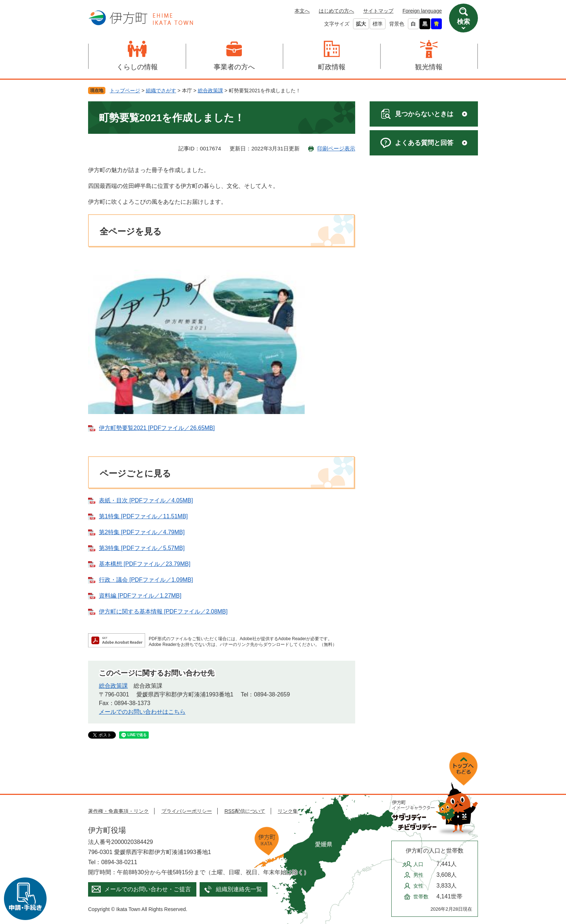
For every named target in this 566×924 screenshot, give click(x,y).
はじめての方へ (336, 11)
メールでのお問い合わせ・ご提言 (148, 889)
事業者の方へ (234, 67)
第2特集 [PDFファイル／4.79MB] (142, 532)
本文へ (302, 11)
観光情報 (429, 67)
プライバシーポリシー (187, 811)
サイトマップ (378, 11)
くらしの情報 (137, 67)
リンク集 (288, 811)
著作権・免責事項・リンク (118, 811)
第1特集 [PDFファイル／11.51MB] (143, 516)
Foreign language (422, 11)
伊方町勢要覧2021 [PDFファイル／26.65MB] (157, 428)
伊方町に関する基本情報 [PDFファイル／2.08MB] (163, 611)
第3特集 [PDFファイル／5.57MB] (142, 548)
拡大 (361, 24)
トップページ (125, 91)
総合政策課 (210, 91)
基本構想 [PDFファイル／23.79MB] (145, 564)
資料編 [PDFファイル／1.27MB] (140, 596)
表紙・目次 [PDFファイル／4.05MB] (146, 500)
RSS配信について (245, 811)
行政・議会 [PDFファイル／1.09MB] (146, 580)
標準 (378, 24)
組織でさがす (161, 91)
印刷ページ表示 (336, 148)
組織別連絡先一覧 (239, 889)
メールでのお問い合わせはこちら (142, 712)
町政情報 (332, 67)
